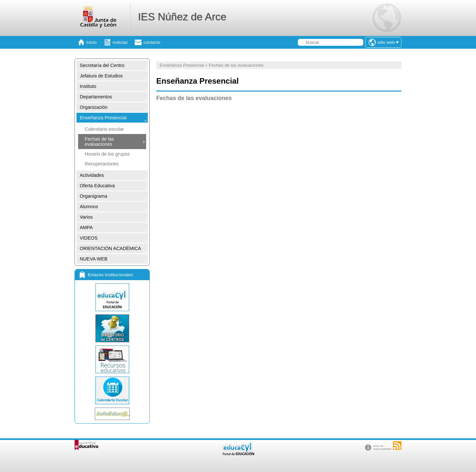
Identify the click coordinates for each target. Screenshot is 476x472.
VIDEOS (89, 238)
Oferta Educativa (97, 186)
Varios (86, 217)
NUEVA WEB (94, 259)
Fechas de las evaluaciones (99, 142)
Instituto (88, 86)
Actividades (92, 175)
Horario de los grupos (107, 154)
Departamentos (96, 97)
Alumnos (89, 207)
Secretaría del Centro (102, 65)
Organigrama (93, 196)
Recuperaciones (102, 164)
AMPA (86, 228)
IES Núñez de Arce (182, 17)
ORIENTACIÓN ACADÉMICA (110, 248)
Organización (94, 107)
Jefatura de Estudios (101, 76)
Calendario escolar (104, 129)
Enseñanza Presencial (103, 118)
